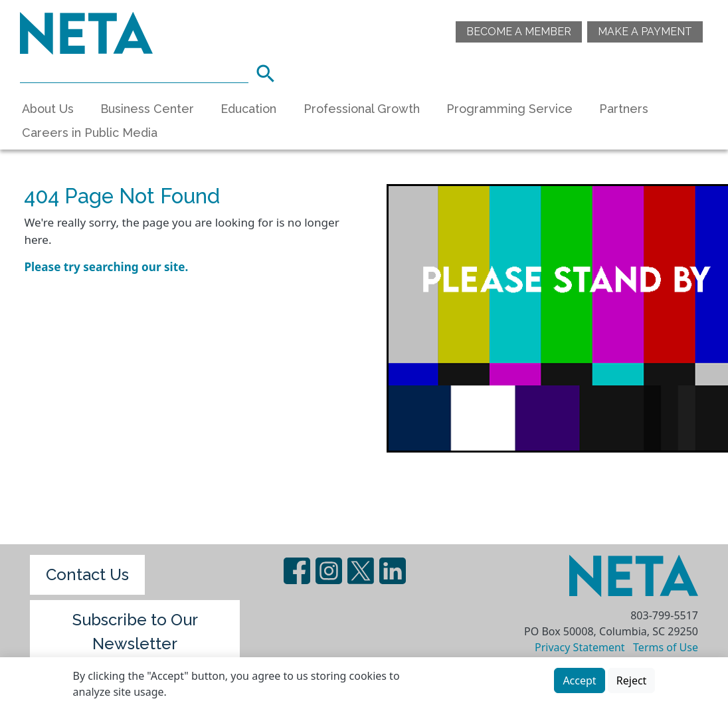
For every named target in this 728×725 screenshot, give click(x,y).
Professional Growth (362, 109)
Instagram (329, 571)
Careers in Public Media (90, 133)
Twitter (361, 571)
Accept (579, 681)
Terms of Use (666, 647)
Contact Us (87, 574)
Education (248, 109)
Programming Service (509, 109)
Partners (624, 109)
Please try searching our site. (106, 267)
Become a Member (519, 32)
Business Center (147, 109)
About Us (48, 109)
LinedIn (393, 571)
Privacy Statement (580, 647)
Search (270, 72)
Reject (632, 681)
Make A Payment (645, 32)
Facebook (297, 571)
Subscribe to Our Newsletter (135, 632)
